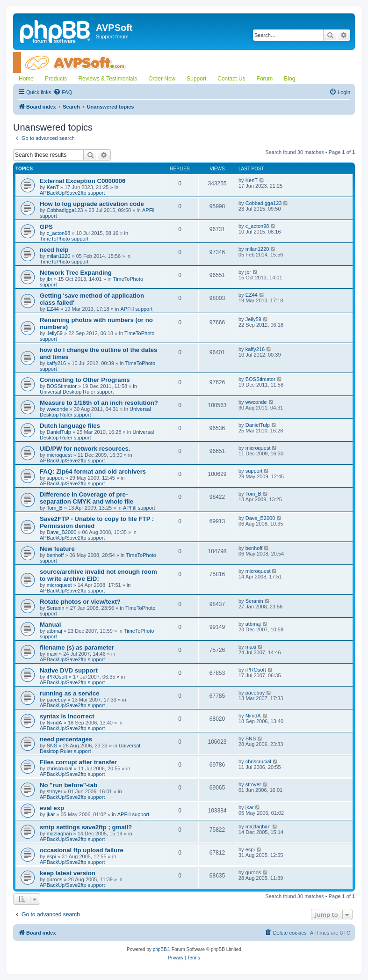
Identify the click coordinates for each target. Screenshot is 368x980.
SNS (52, 746)
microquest (59, 455)
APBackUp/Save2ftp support (72, 193)
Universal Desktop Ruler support (77, 392)
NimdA (54, 723)
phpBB (160, 949)
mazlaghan (59, 834)
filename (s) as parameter (77, 647)
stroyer (55, 791)
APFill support (136, 309)
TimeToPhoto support (64, 239)
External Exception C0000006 (83, 181)
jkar (51, 814)
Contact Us (231, 79)
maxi (52, 654)
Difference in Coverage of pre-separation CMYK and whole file (87, 498)
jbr (50, 279)
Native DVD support (69, 670)
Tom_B (55, 508)
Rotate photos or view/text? (80, 602)
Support (196, 79)
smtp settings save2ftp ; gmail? (86, 827)
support (55, 478)
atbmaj (54, 631)
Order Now (162, 79)
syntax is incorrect (67, 716)
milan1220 (59, 256)
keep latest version (68, 873)
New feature (57, 549)
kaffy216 (56, 363)
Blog (289, 79)
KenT (53, 187)
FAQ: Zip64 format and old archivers (93, 472)
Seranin (56, 608)
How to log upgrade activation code (92, 204)
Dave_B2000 (62, 532)
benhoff (55, 555)
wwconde (58, 409)
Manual (50, 625)
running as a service (70, 693)
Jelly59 (55, 333)
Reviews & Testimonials (108, 79)
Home (26, 79)
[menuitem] (63, 92)
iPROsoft (57, 677)
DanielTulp (59, 432)
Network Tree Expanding (76, 273)
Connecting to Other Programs (85, 380)
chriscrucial (60, 768)
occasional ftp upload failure (82, 850)
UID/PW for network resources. (85, 449)
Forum (265, 79)
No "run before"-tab (69, 785)
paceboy (57, 700)
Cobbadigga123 (65, 210)
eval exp (52, 808)
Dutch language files (70, 426)
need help (54, 250)
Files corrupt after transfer (78, 762)
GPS (46, 227)
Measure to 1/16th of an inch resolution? (99, 403)
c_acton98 (59, 233)
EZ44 (53, 309)
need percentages (66, 739)
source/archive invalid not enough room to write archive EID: (98, 575)
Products (56, 79)
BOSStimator (62, 386)
